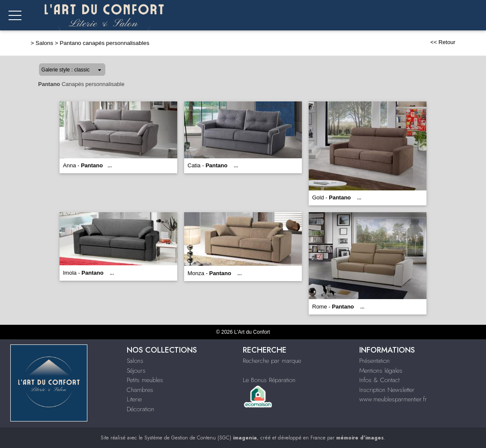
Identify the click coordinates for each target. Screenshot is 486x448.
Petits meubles (145, 380)
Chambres (140, 390)
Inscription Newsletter (387, 390)
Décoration (140, 409)
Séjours (136, 371)
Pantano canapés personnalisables (105, 43)
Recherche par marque (272, 361)
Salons (44, 43)
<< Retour (443, 42)
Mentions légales (381, 371)
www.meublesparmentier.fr (393, 399)
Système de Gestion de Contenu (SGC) (201, 438)
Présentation (374, 361)
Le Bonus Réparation (269, 380)
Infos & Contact (379, 380)
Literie (134, 399)
